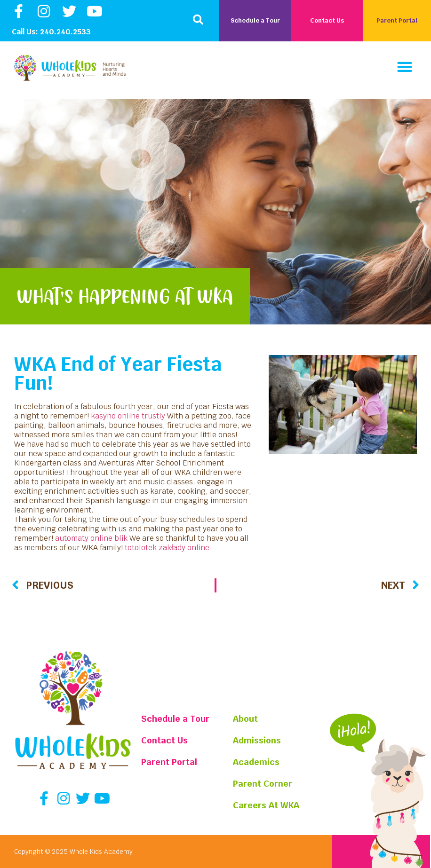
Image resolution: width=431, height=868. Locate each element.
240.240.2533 (65, 32)
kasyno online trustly (128, 416)
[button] (198, 20)
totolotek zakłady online (167, 548)
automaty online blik (91, 538)
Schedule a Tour (175, 719)
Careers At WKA (267, 805)
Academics (257, 762)
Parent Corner (263, 784)
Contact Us (164, 740)
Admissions (257, 740)
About (246, 719)
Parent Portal (169, 762)
